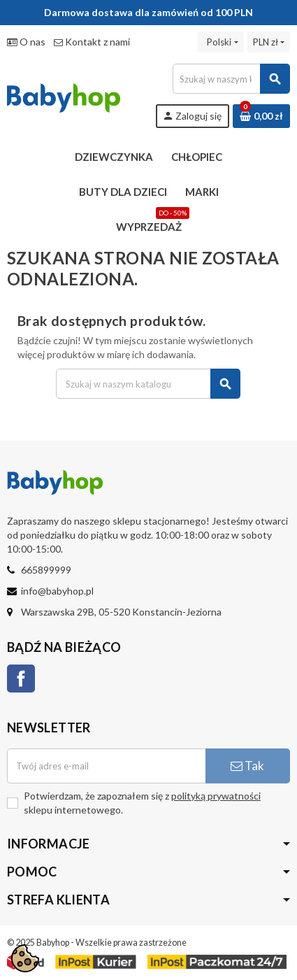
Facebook (21, 679)
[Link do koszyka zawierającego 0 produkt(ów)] (261, 116)
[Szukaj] (231, 79)
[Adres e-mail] (106, 766)
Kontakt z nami (92, 42)
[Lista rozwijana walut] (269, 42)
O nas (26, 42)
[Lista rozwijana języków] (220, 42)
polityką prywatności (216, 796)
